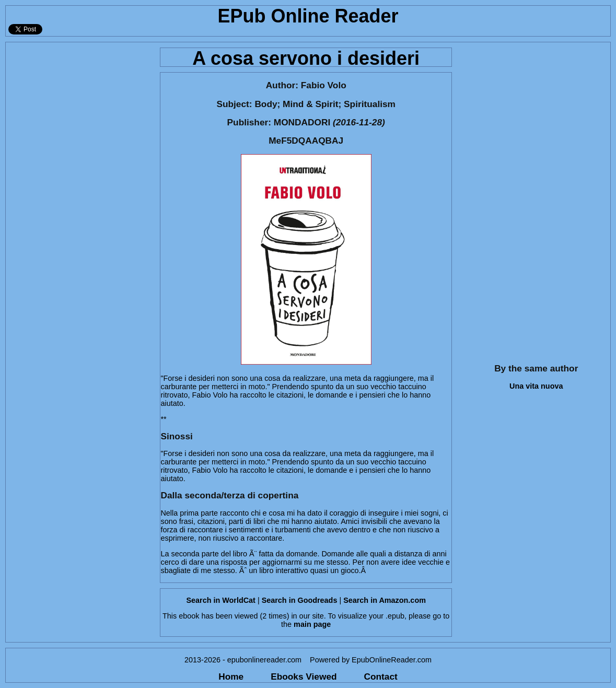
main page (312, 624)
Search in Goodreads (300, 600)
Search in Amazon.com (385, 600)
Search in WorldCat (220, 600)
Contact (381, 677)
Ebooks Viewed (304, 677)
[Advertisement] (80, 199)
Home (231, 677)
